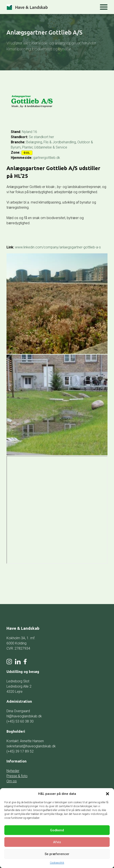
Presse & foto (17, 776)
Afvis (57, 842)
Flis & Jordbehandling (60, 142)
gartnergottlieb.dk (47, 158)
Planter (27, 147)
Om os (12, 781)
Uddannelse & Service (51, 147)
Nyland (27, 132)
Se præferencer (57, 854)
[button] (107, 794)
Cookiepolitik (57, 863)
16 (35, 132)
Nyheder (13, 771)
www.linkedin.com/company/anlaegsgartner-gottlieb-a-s (58, 247)
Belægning (34, 142)
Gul (27, 153)
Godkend (57, 830)
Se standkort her (41, 137)
